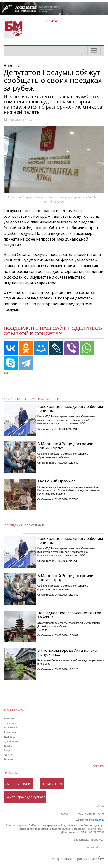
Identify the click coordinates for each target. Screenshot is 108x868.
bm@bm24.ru (96, 820)
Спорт (7, 750)
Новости (9, 718)
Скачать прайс (52, 784)
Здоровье (9, 737)
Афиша (8, 755)
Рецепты (9, 759)
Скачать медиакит (18, 784)
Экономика (10, 728)
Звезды (8, 746)
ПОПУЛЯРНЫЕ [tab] (34, 525)
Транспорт (10, 732)
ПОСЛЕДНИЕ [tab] (13, 525)
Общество (10, 723)
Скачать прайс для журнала (25, 797)
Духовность (11, 741)
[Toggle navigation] (94, 50)
